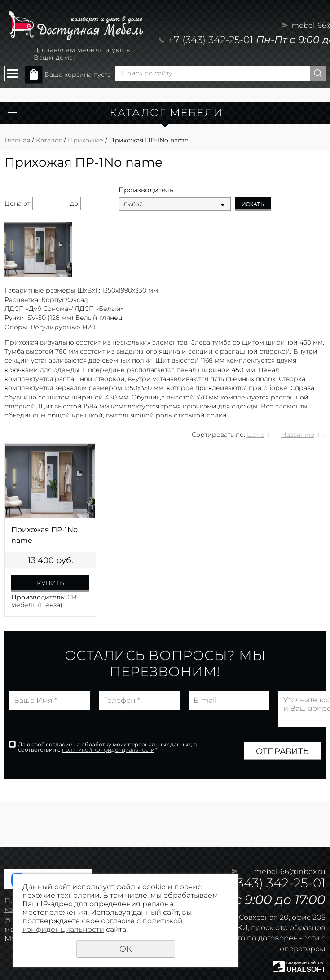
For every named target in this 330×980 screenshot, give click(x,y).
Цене (256, 435)
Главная (17, 140)
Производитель (146, 190)
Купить (51, 583)
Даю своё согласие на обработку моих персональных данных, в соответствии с (107, 747)
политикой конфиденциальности (108, 750)
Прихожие (86, 140)
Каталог (49, 140)
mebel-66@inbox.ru (290, 871)
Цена (13, 204)
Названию (298, 435)
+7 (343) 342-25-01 (211, 40)
